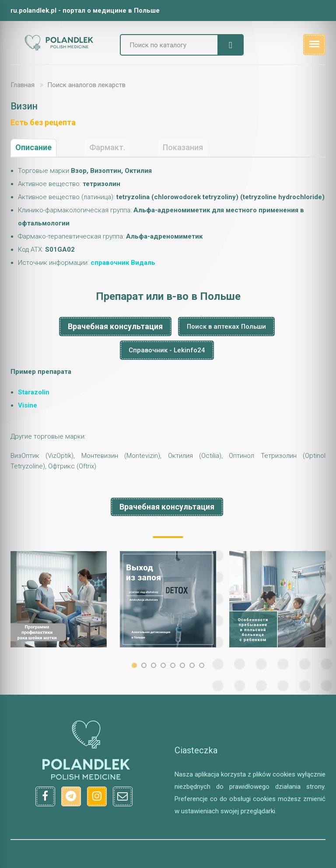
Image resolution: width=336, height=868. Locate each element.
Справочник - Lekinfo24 (167, 350)
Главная (23, 85)
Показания (183, 147)
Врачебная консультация (115, 326)
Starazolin (34, 392)
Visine (28, 405)
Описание (33, 147)
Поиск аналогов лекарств (86, 85)
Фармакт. (107, 147)
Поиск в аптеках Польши (226, 327)
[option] (59, 599)
